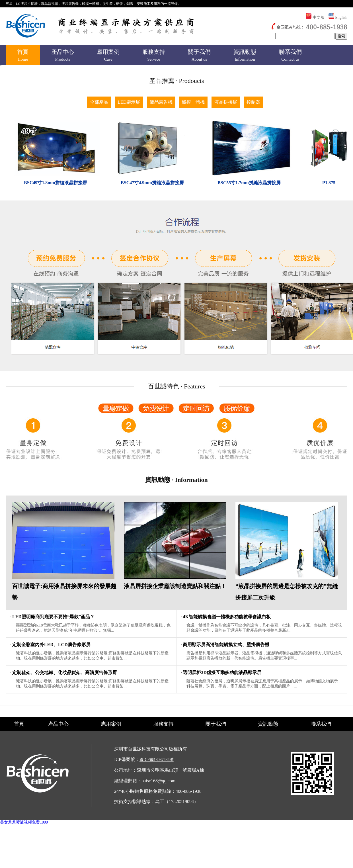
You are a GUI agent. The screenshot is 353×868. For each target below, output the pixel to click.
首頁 (23, 56)
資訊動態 (245, 56)
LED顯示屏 (129, 227)
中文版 (319, 18)
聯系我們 (290, 56)
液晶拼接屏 (226, 227)
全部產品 (99, 227)
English (341, 18)
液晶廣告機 (161, 227)
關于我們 (199, 56)
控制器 (253, 227)
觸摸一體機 (193, 227)
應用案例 (108, 56)
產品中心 (63, 56)
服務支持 (154, 56)
